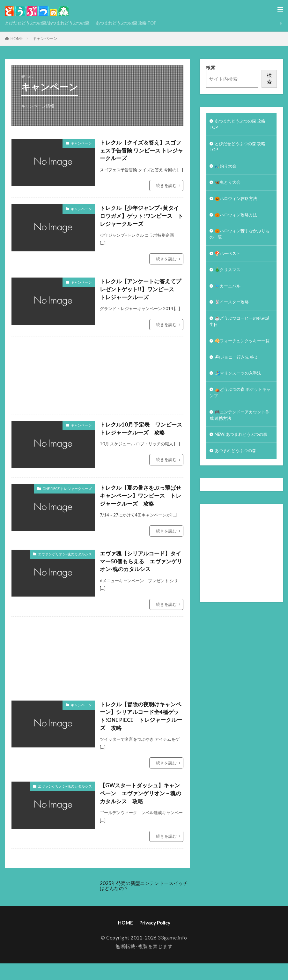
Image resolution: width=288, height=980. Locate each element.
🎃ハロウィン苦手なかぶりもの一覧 (239, 244)
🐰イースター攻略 (234, 316)
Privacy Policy (155, 933)
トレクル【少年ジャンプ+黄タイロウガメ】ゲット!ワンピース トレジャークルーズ (142, 218)
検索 (211, 67)
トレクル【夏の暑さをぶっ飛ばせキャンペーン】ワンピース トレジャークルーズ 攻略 (140, 501)
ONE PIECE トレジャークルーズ (67, 493)
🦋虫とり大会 (230, 188)
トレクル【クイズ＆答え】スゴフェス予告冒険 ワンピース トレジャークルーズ (141, 151)
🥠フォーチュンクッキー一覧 (239, 362)
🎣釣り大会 (227, 171)
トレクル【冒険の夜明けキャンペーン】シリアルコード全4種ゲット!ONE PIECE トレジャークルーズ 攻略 (142, 724)
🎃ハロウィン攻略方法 (239, 205)
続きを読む (166, 187)
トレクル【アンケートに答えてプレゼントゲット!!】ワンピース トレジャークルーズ (140, 293)
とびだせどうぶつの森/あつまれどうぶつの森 (54, 23)
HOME (17, 39)
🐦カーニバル (230, 299)
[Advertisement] (150, 380)
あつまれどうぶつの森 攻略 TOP (144, 23)
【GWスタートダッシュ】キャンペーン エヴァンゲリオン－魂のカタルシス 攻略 (140, 803)
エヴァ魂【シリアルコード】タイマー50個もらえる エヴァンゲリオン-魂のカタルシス (140, 568)
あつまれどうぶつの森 (239, 491)
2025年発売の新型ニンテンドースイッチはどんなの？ (144, 896)
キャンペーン (45, 38)
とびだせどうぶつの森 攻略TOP (241, 150)
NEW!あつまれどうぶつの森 (240, 470)
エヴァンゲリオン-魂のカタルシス (65, 559)
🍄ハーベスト (230, 264)
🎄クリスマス (230, 282)
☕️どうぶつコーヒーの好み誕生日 (239, 337)
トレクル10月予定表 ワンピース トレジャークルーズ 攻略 (140, 433)
